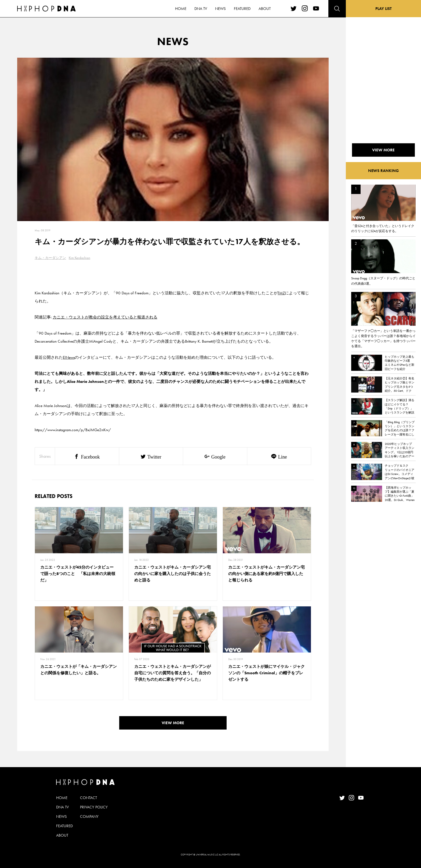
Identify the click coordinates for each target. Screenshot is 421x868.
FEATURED (64, 826)
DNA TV (62, 807)
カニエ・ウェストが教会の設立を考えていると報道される (105, 317)
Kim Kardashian (79, 258)
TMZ (281, 293)
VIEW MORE (173, 723)
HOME (62, 798)
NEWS (61, 816)
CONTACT (88, 798)
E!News (69, 357)
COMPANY (89, 816)
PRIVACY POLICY (94, 807)
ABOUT (62, 835)
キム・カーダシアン (50, 258)
